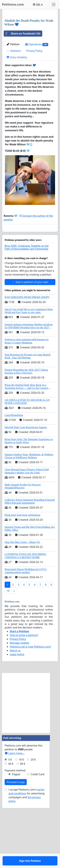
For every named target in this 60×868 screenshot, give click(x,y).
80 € (23, 833)
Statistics (14, 111)
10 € (21, 829)
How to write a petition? (24, 704)
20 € (33, 829)
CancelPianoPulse (14, 484)
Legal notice (17, 723)
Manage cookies (20, 712)
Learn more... (15, 822)
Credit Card (38, 843)
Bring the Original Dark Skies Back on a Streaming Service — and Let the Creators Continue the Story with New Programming (27, 457)
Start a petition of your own (30, 351)
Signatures (37, 104)
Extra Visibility (17, 117)
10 (8, 660)
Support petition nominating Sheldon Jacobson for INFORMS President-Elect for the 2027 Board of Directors (29, 397)
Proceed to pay (16, 851)
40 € (11, 833)
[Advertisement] (30, 44)
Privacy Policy (34, 111)
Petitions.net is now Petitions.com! (30, 716)
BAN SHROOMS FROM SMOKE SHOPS (27, 366)
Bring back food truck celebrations (22, 584)
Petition (13, 104)
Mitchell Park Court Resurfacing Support (26, 496)
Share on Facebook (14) (22, 93)
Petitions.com (13, 4)
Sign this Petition (30, 294)
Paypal (16, 843)
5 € (10, 829)
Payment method (15, 840)
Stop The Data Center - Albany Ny (22, 611)
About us (15, 720)
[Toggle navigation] (54, 4)
